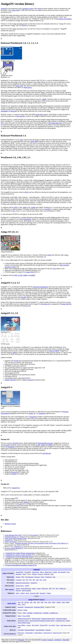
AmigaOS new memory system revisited (18, 555)
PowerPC (23, 297)
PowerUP (30, 380)
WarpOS (7, 380)
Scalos (43, 577)
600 (31, 602)
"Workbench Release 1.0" (12, 537)
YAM (23, 591)
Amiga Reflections (26, 588)
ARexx (42, 572)
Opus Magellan (29, 577)
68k (45, 443)
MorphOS (43, 593)
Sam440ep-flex (38, 613)
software (11, 589)
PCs (14, 211)
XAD (23, 378)
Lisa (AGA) (52, 625)
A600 (24, 207)
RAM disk (47, 574)
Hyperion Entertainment (41, 287)
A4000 (25, 275)
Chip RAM (21, 630)
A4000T (33, 275)
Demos (34, 588)
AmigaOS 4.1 (16, 488)
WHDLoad (62, 588)
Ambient (18, 577)
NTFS (45, 580)
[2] (16, 498)
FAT (41, 580)
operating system (28, 9)
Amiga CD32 (30, 272)
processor (50, 443)
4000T (68, 602)
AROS (18, 593)
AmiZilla (28, 591)
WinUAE (18, 591)
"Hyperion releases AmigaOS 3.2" (14, 548)
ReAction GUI (46, 304)
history (42, 600)
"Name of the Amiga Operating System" (16, 538)
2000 (42, 602)
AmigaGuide (27, 219)
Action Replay (29, 633)
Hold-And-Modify (30, 630)
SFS (34, 580)
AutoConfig (39, 114)
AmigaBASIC (20, 572)
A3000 (33, 207)
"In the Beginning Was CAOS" (13, 535)
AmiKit (27, 586)
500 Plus (27, 602)
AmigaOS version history (23, 583)
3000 (49, 602)
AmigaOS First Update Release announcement (20, 553)
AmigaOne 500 (29, 607)
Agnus (19, 625)
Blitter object (48, 572)
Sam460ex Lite (54, 613)
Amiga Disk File (66, 304)
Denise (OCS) (44, 625)
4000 (63, 602)
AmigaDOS (28, 572)
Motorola (41, 443)
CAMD (55, 572)
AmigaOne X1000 (39, 607)
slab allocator (47, 453)
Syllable (49, 593)
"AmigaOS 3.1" (9, 540)
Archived (22, 537)
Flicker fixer (21, 633)
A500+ (16, 207)
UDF (37, 580)
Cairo (20, 504)
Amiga (39, 9)
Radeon (27, 502)
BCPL (27, 192)
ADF (50, 588)
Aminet (18, 588)
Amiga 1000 (15, 10)
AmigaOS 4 (34, 583)
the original (34, 535)
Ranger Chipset (36, 619)
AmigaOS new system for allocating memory (20, 557)
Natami (25, 610)
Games (39, 588)
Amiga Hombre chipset (24, 623)
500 (22, 602)
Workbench (48, 577)
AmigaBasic (4, 111)
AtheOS (23, 593)
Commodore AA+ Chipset (63, 621)
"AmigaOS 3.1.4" (19, 547)
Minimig (20, 610)
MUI (23, 577)
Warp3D (14, 474)
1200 (34, 602)
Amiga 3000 (34, 141)
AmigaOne (42, 413)
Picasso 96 (15, 472)
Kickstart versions (10, 524)
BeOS (27, 593)
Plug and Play (21, 116)
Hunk (24, 574)
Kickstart (40, 574)
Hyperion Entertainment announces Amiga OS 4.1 (21, 565)
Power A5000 (26, 616)
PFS (31, 580)
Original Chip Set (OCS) (24, 619)
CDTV (24, 604)
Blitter (24, 625)
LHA (57, 588)
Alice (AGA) (35, 625)
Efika (24, 613)
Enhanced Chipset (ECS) (48, 619)
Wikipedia (21, 640)
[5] (3, 408)
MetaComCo (28, 87)
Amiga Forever (20, 586)
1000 (19, 602)
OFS (24, 580)
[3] (17, 498)
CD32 (49, 255)
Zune (54, 577)
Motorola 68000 (54, 351)
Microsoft (14, 111)
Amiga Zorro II (48, 633)
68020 (15, 352)
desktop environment (65, 19)
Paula (58, 625)
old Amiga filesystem (55, 123)
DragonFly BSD (34, 593)
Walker (20, 616)
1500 (38, 602)
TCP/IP (16, 361)
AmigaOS (4, 9)
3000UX (59, 602)
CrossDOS (47, 209)
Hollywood (45, 588)
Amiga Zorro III (57, 633)
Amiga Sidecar (38, 633)
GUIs (12, 577)
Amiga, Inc (32, 413)
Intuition (35, 574)
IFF (54, 588)
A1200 (20, 275)
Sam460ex (46, 613)
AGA (54, 269)
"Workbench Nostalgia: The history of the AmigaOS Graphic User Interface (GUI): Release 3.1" (41, 543)
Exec (59, 572)
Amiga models (12, 603)
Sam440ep (30, 613)
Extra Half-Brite (40, 630)
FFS (2, 123)
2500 (46, 602)
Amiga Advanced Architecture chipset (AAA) (42, 621)
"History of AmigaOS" (11, 542)
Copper (28, 625)
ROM (44, 99)
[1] (37, 427)
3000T (54, 602)
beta (22, 140)
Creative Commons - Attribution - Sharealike (55, 640)
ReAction (37, 577)
